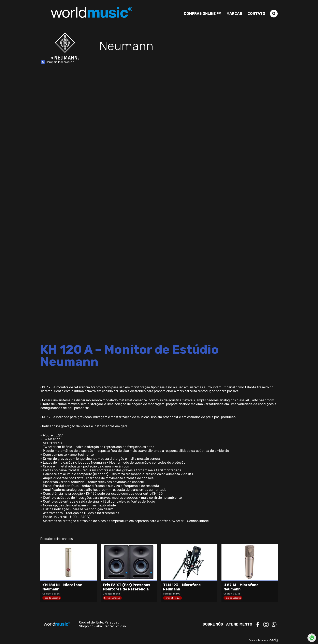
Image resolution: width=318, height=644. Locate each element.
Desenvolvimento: (263, 640)
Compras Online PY (203, 14)
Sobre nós (213, 624)
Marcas (234, 14)
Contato (256, 14)
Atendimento (239, 624)
